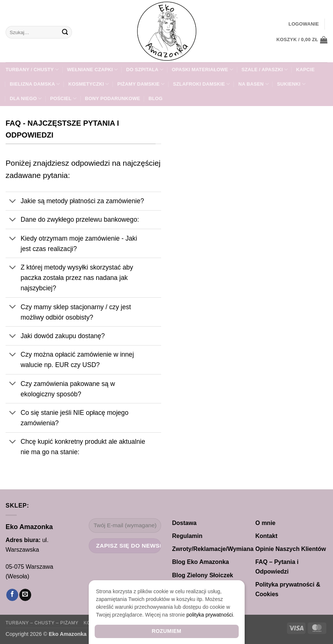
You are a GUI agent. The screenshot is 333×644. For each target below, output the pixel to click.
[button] (304, 24)
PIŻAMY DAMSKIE (141, 84)
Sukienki (291, 84)
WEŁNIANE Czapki (93, 70)
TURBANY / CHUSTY (32, 70)
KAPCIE (306, 70)
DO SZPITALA (145, 70)
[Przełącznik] (13, 202)
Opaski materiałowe (203, 70)
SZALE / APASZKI (265, 70)
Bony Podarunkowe (113, 98)
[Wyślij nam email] (25, 595)
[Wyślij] (65, 32)
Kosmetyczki (89, 84)
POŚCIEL (63, 98)
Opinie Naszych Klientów (291, 549)
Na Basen (254, 84)
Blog (156, 98)
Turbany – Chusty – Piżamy (42, 623)
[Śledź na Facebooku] (12, 595)
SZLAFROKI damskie (202, 84)
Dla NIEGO (26, 98)
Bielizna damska (35, 84)
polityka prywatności (210, 615)
